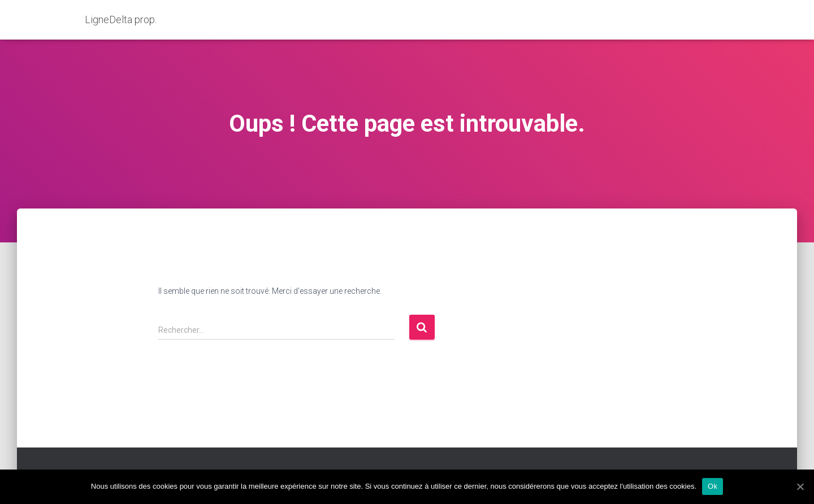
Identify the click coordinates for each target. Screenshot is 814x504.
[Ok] (800, 486)
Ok (713, 486)
